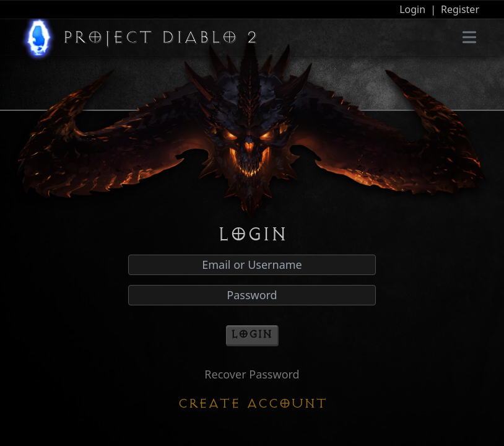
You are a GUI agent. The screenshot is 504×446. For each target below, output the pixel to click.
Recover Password (252, 374)
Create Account (252, 404)
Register (460, 9)
